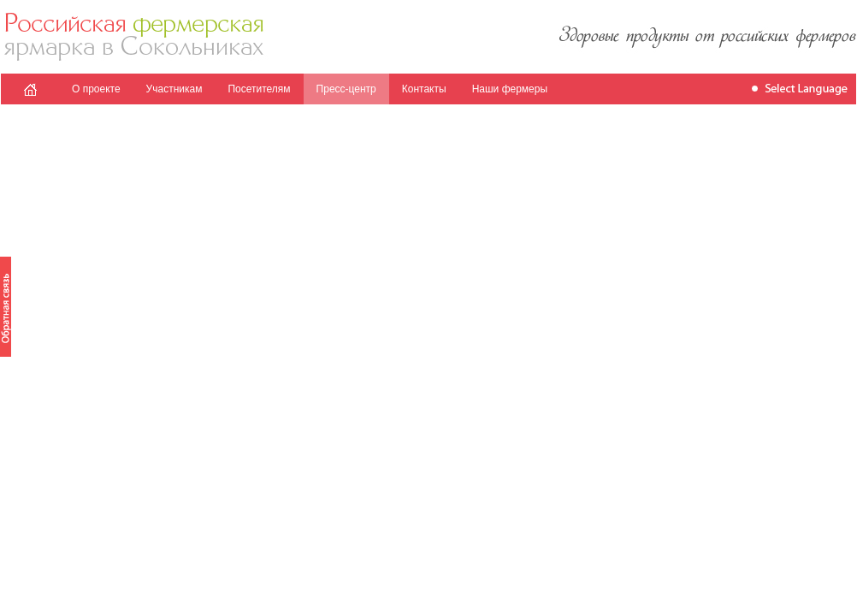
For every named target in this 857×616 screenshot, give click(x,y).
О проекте (96, 89)
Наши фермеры (510, 89)
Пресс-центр (346, 89)
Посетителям (259, 89)
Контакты (424, 89)
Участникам (174, 89)
